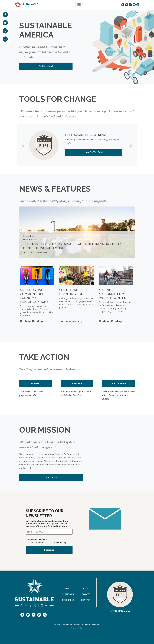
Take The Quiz (120, 611)
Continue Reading (31, 321)
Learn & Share (119, 383)
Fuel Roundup (60, 543)
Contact (86, 600)
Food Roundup (37, 543)
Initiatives (68, 594)
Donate (35, 383)
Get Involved (46, 66)
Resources (68, 600)
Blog (86, 589)
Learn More (51, 477)
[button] (26, 145)
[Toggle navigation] (79, 5)
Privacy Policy (77, 628)
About (68, 589)
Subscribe (77, 383)
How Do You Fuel (94, 152)
